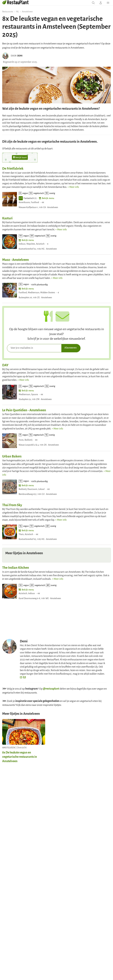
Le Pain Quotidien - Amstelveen (24, 410)
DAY (5, 365)
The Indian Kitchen (16, 568)
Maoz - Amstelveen (16, 260)
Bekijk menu (47, 198)
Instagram (31, 689)
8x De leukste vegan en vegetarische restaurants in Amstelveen (20, 757)
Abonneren (70, 348)
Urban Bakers (12, 456)
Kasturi (7, 218)
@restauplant (51, 689)
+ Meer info (73, 187)
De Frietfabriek (13, 169)
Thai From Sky (12, 505)
